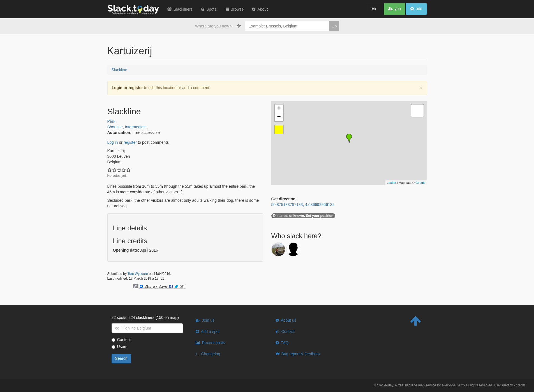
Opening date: (127, 250)
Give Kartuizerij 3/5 (119, 170)
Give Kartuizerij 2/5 (115, 170)
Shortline (115, 127)
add (419, 9)
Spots (211, 9)
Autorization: (120, 133)
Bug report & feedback (301, 354)
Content (121, 340)
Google (420, 183)
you (398, 9)
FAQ (285, 343)
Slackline (119, 70)
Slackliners (183, 9)
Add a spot (210, 331)
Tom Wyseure (138, 274)
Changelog (211, 354)
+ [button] (279, 109)
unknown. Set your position (303, 216)
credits (521, 385)
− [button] (279, 117)
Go (334, 26)
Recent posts (214, 343)
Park (111, 121)
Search (121, 358)
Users (120, 347)
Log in (113, 142)
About (263, 9)
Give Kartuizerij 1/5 (110, 170)
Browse (237, 9)
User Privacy (503, 385)
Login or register (127, 88)
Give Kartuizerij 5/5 (129, 170)
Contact (288, 331)
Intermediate (136, 127)
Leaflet (391, 183)
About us (289, 320)
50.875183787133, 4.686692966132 (303, 205)
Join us (208, 320)
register (130, 142)
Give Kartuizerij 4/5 (124, 170)
